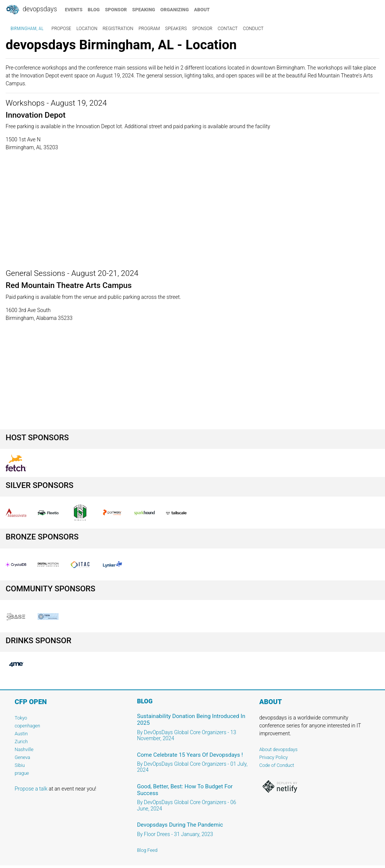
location (87, 29)
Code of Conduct (277, 765)
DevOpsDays (31, 10)
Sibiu (20, 765)
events (74, 10)
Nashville (24, 749)
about (202, 10)
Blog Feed (147, 850)
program (149, 29)
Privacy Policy (273, 757)
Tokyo (21, 718)
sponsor (116, 10)
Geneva (22, 757)
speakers (176, 29)
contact (227, 29)
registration (118, 29)
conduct (253, 29)
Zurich (21, 742)
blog (94, 10)
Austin (21, 734)
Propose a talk (31, 789)
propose (61, 29)
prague (22, 773)
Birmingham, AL (27, 29)
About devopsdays (278, 749)
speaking (144, 10)
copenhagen (27, 726)
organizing (175, 10)
